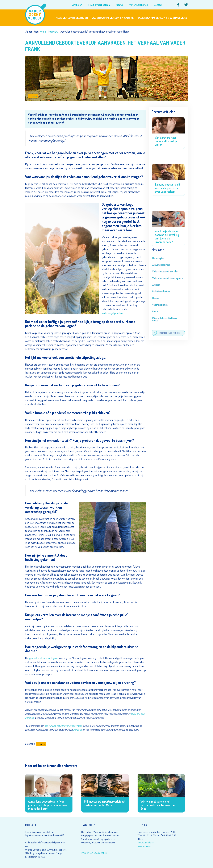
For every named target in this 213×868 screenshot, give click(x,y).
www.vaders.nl (144, 846)
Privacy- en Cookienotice (94, 853)
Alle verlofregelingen (161, 265)
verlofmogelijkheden (112, 313)
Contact (156, 311)
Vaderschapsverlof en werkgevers (167, 278)
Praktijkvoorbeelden (161, 291)
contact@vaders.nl (146, 843)
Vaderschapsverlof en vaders (165, 271)
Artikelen (156, 285)
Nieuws (156, 298)
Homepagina (158, 258)
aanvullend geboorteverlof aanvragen (64, 726)
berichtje (78, 730)
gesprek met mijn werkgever (44, 658)
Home (43, 32)
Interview (53, 32)
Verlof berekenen (160, 305)
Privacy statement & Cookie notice (165, 319)
